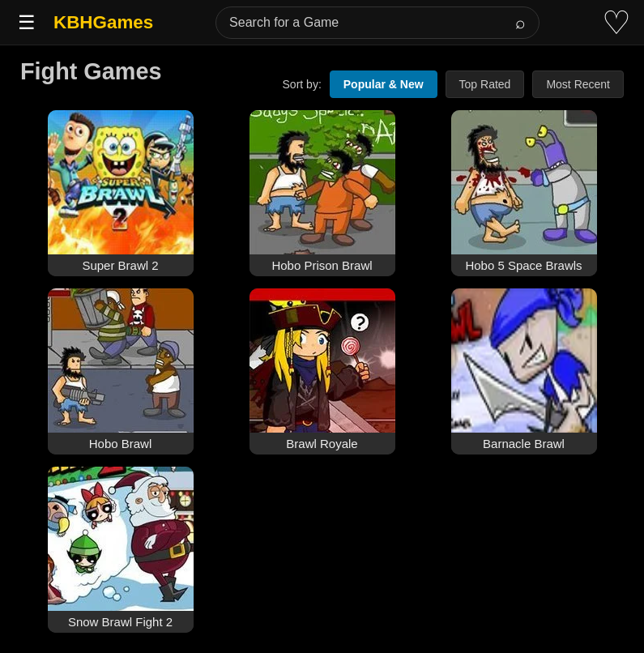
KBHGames (103, 22)
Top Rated (485, 84)
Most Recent (578, 84)
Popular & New (384, 84)
